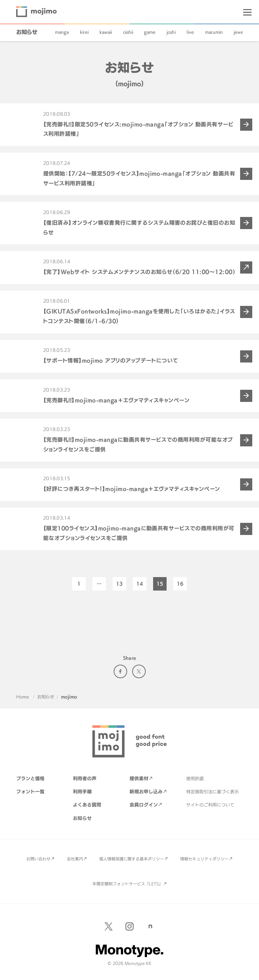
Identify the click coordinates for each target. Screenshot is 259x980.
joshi (171, 32)
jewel (239, 32)
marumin (214, 32)
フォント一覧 (30, 792)
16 (180, 584)
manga (62, 32)
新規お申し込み (146, 792)
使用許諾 (195, 779)
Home (23, 697)
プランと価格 (30, 778)
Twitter (139, 671)
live (190, 32)
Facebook (120, 671)
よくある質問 (87, 805)
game (150, 32)
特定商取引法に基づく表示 (212, 792)
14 (140, 584)
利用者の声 (85, 778)
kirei (84, 32)
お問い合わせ (38, 859)
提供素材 (139, 778)
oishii (128, 32)
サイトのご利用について (210, 805)
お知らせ (27, 32)
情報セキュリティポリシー (204, 859)
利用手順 (82, 792)
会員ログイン (144, 805)
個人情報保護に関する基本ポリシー (132, 859)
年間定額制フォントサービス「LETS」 (128, 884)
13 (119, 584)
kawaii (106, 32)
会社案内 (75, 859)
